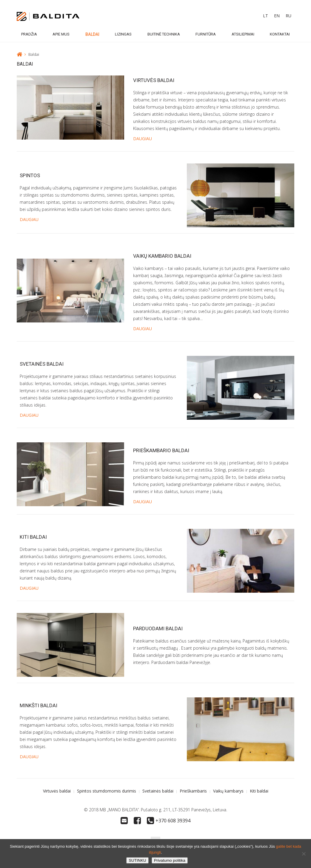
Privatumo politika (170, 860)
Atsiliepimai (243, 34)
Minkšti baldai (39, 705)
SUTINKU (137, 860)
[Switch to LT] (265, 16)
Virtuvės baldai (154, 80)
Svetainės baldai (42, 364)
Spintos (30, 175)
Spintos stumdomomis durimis (107, 791)
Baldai (92, 34)
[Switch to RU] (288, 16)
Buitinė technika (164, 34)
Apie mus (61, 34)
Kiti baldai (33, 537)
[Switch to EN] (277, 16)
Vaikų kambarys (228, 791)
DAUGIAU (143, 139)
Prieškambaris (193, 791)
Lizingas (123, 34)
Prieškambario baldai (161, 450)
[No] (304, 854)
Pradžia (29, 34)
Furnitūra (206, 34)
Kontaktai (280, 34)
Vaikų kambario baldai (162, 256)
